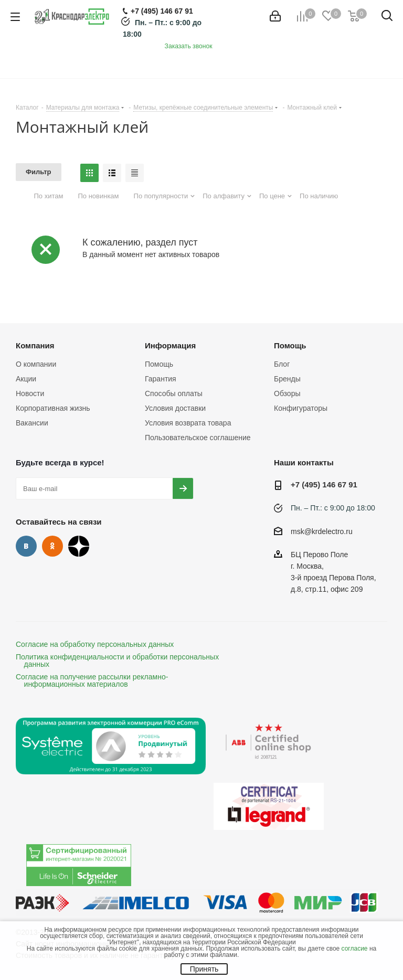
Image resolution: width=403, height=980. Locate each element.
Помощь (159, 364)
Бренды (287, 379)
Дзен (79, 546)
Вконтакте (26, 546)
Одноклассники (52, 546)
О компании (36, 364)
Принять (204, 969)
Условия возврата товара (188, 423)
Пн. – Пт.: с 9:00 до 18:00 (333, 508)
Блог (282, 364)
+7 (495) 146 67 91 (324, 484)
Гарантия (161, 379)
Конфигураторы (301, 408)
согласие (355, 949)
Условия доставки (175, 408)
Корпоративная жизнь (53, 408)
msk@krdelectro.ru (322, 531)
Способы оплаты (174, 393)
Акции (26, 379)
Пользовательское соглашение (198, 438)
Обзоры (287, 393)
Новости (30, 393)
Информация (170, 345)
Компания (35, 345)
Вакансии (32, 423)
